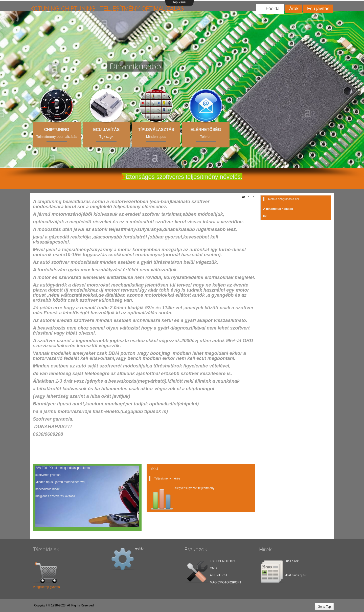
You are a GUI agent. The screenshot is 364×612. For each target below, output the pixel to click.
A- (254, 197)
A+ (244, 197)
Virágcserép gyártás (46, 586)
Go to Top (324, 607)
